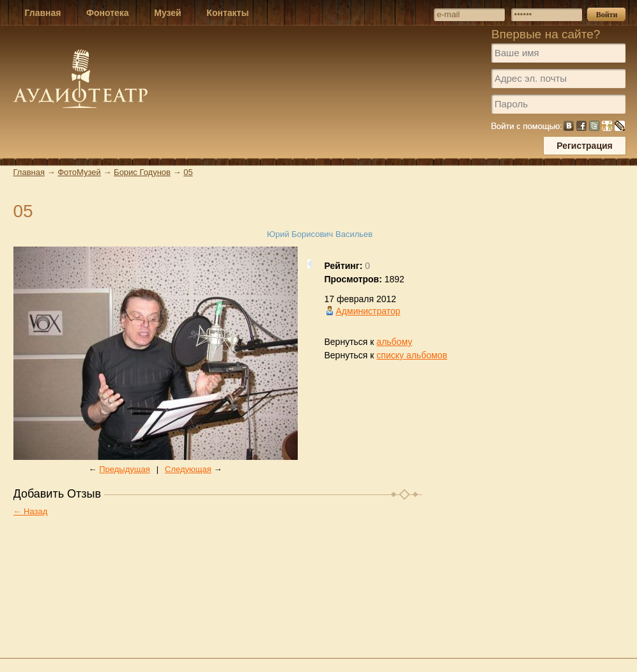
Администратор (368, 311)
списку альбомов (411, 355)
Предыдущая (125, 469)
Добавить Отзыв (58, 494)
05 (188, 172)
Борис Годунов (142, 172)
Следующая (188, 469)
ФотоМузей (79, 172)
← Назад (31, 511)
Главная (29, 172)
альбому (394, 342)
